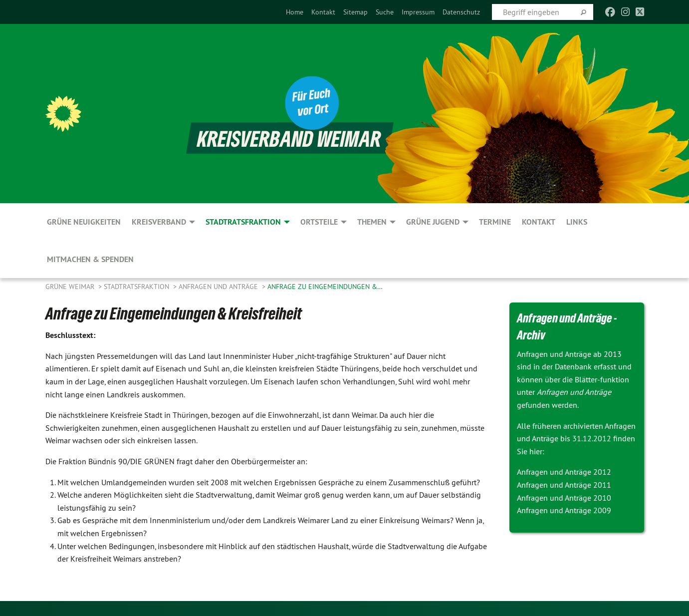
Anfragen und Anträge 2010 (564, 498)
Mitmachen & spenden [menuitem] (90, 259)
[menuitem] (295, 12)
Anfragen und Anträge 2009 (564, 510)
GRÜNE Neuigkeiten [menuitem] (84, 222)
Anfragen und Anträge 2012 (564, 472)
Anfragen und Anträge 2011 (564, 485)
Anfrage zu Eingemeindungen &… (325, 287)
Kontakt (323, 12)
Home (295, 12)
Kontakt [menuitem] (539, 222)
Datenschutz (461, 12)
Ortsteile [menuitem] (319, 222)
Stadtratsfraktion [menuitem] (243, 222)
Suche (385, 12)
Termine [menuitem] (495, 222)
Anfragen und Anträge (219, 287)
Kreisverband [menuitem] (159, 222)
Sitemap (355, 12)
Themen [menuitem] (372, 222)
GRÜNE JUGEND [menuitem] (433, 222)
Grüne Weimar (71, 287)
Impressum (418, 12)
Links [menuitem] (577, 222)
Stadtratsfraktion (137, 287)
